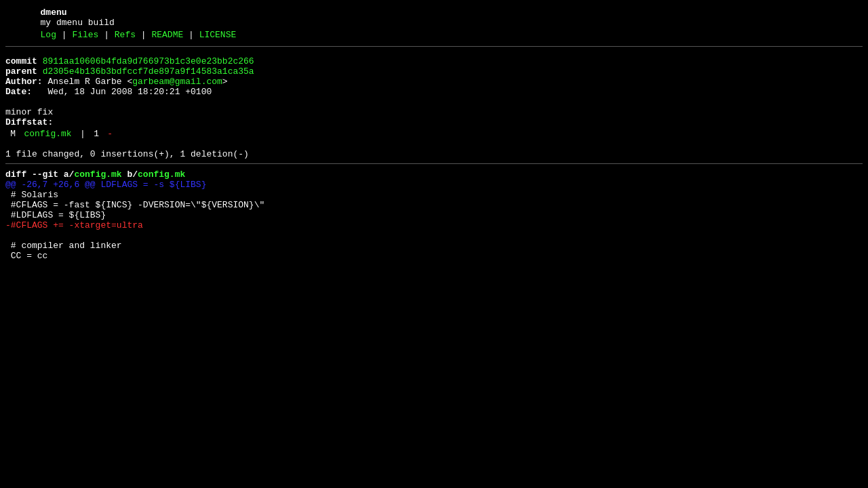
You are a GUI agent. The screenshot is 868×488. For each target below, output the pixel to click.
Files (85, 39)
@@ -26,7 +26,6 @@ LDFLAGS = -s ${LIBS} (106, 211)
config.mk (47, 154)
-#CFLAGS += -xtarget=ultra (74, 260)
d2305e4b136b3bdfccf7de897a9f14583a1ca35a (149, 79)
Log (48, 39)
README (167, 39)
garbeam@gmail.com (177, 91)
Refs (125, 39)
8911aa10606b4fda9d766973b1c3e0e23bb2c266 (149, 67)
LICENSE (218, 39)
